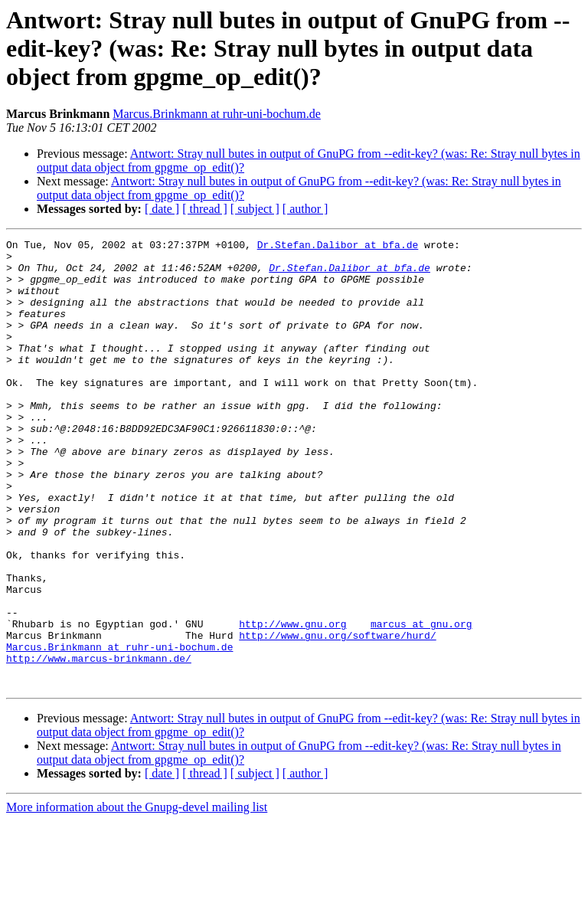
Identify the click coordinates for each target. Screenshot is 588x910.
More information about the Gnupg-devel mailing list (137, 897)
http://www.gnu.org (292, 702)
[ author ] (305, 209)
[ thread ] (205, 209)
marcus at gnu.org (421, 702)
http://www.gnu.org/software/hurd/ (337, 715)
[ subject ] (255, 209)
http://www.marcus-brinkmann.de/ (99, 743)
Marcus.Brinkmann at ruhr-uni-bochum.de (217, 114)
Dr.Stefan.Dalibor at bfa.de (338, 247)
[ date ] (162, 209)
